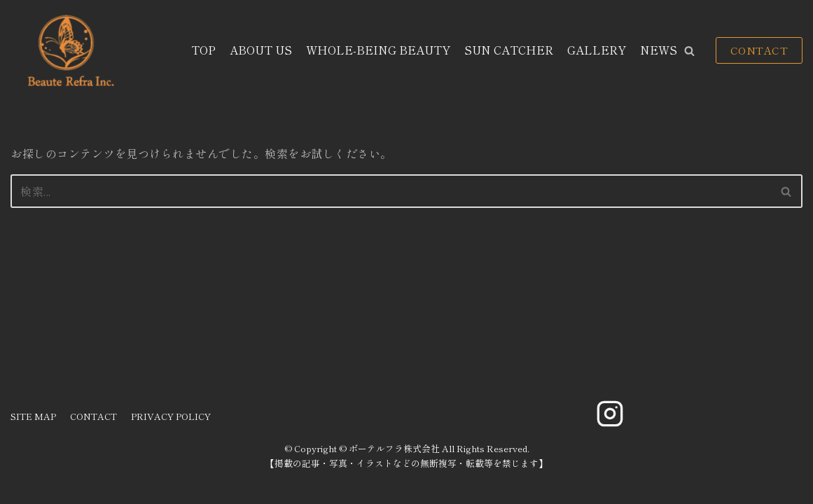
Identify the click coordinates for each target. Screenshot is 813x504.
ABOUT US (261, 50)
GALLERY (597, 50)
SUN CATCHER (509, 50)
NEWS (659, 50)
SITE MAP (33, 416)
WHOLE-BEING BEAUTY (378, 50)
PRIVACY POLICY (171, 416)
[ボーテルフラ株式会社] (69, 51)
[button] (689, 51)
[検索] (391, 191)
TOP (203, 50)
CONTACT (759, 50)
